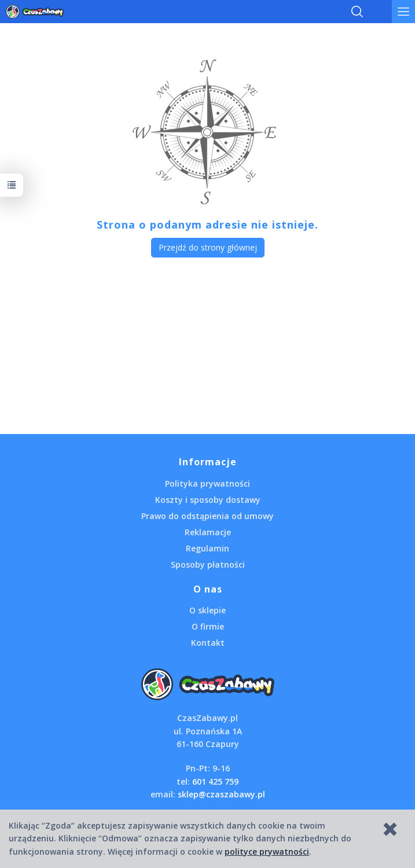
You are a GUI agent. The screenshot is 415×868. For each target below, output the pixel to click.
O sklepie (207, 610)
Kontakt (208, 643)
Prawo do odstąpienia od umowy (207, 516)
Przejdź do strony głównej (208, 247)
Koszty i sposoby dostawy (208, 500)
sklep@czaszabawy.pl (221, 794)
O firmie (208, 626)
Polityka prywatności (207, 483)
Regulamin (207, 548)
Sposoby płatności (208, 564)
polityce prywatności (267, 852)
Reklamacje (208, 532)
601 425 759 (215, 781)
